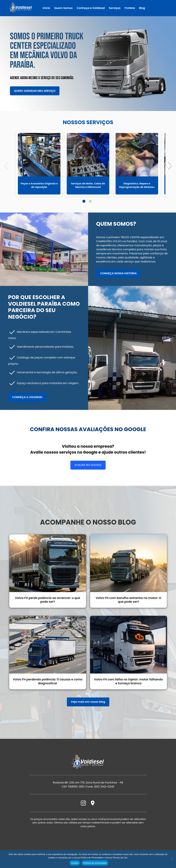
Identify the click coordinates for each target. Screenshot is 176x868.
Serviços (115, 8)
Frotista (130, 8)
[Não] (172, 859)
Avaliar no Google (88, 465)
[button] (170, 165)
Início (46, 8)
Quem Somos (63, 8)
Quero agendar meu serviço (35, 91)
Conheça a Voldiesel (91, 8)
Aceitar (75, 863)
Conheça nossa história (118, 273)
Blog (142, 8)
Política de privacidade (95, 863)
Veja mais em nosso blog (88, 709)
